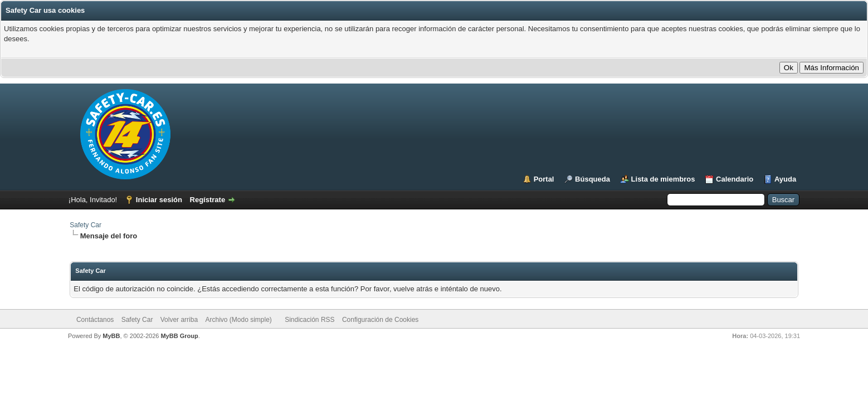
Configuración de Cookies (380, 320)
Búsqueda (593, 179)
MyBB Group (179, 336)
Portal (544, 179)
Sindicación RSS (309, 320)
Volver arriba (179, 320)
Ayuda (785, 179)
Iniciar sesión (159, 200)
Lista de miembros (663, 179)
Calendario (735, 179)
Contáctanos (95, 320)
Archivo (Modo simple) (238, 320)
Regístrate (208, 200)
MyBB (111, 336)
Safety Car (86, 225)
